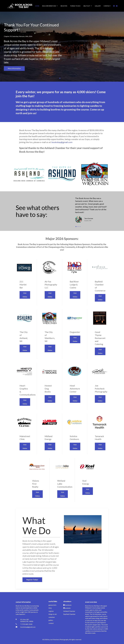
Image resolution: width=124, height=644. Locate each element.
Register (64, 6)
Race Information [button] (50, 6)
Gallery (98, 6)
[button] (5, 47)
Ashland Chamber (69, 611)
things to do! (53, 614)
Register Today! (32, 580)
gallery (51, 620)
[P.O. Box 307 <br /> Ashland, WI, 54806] (27, 620)
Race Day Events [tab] (62, 78)
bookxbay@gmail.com (62, 142)
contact (51, 623)
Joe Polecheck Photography (59, 639)
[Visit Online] (24, 282)
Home (37, 6)
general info (52, 605)
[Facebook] (114, 6)
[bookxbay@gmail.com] (27, 627)
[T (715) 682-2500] (27, 624)
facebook (68, 605)
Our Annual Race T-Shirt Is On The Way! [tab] (65, 78)
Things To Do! (75, 6)
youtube (68, 608)
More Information (14, 68)
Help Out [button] (88, 6)
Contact (107, 6)
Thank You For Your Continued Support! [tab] (60, 78)
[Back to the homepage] (20, 6)
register (51, 611)
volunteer (52, 617)
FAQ (50, 608)
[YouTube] (117, 6)
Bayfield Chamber (69, 614)
